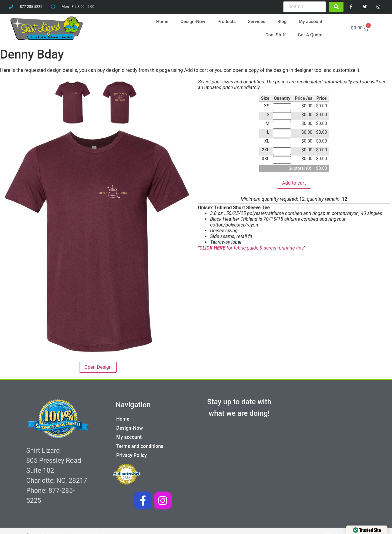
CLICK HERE (213, 246)
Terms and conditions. (141, 444)
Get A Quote (311, 34)
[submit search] (336, 7)
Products (227, 20)
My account (311, 20)
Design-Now (193, 20)
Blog (283, 20)
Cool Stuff (276, 34)
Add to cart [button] (294, 181)
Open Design (98, 365)
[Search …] (305, 7)
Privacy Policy (132, 453)
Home (163, 20)
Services (257, 20)
